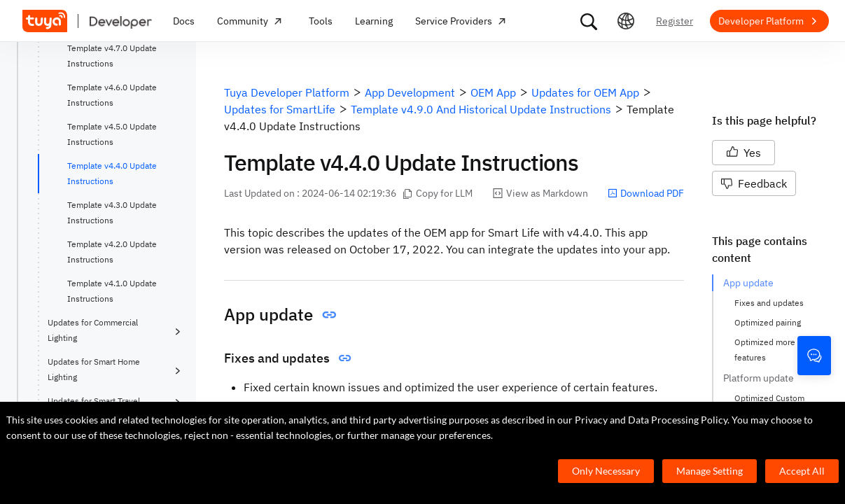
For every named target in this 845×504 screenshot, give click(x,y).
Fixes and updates (769, 303)
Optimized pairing (768, 322)
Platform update (759, 378)
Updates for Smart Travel (94, 401)
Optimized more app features (774, 350)
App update (748, 283)
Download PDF (646, 193)
